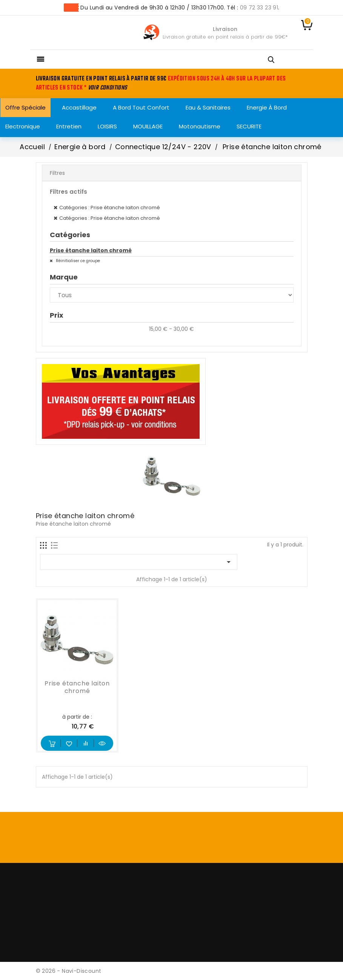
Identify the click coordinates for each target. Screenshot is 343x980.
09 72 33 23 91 (259, 8)
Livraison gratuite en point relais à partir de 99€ (224, 37)
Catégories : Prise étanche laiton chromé (110, 208)
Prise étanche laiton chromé (91, 250)
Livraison (225, 29)
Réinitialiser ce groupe (77, 261)
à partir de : (77, 717)
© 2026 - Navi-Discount (69, 971)
